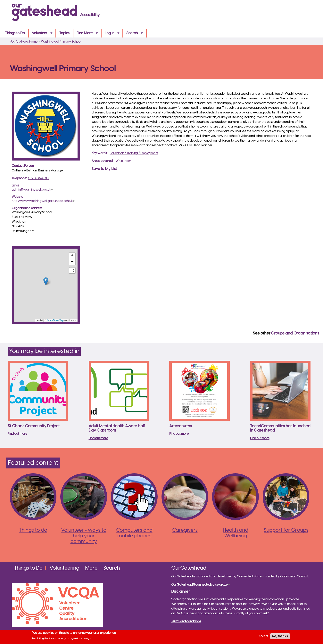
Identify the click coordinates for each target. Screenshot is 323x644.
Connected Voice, (251, 577)
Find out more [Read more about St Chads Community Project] (17, 434)
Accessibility (90, 15)
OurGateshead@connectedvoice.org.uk (201, 585)
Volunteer (41, 34)
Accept (263, 636)
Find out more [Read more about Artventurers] (179, 434)
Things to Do (15, 33)
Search (133, 34)
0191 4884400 (38, 178)
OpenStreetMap (55, 320)
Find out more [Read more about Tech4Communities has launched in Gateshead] (260, 438)
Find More (86, 34)
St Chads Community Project (34, 426)
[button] (46, 281)
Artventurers (181, 426)
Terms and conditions (186, 621)
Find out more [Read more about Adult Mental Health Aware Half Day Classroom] (98, 438)
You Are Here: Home (24, 42)
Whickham (123, 161)
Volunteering (64, 568)
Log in (111, 34)
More (91, 568)
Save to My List (104, 169)
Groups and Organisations (295, 333)
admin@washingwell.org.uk (33, 190)
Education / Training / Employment (134, 153)
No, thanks (280, 636)
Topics (64, 33)
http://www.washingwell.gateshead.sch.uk (44, 201)
